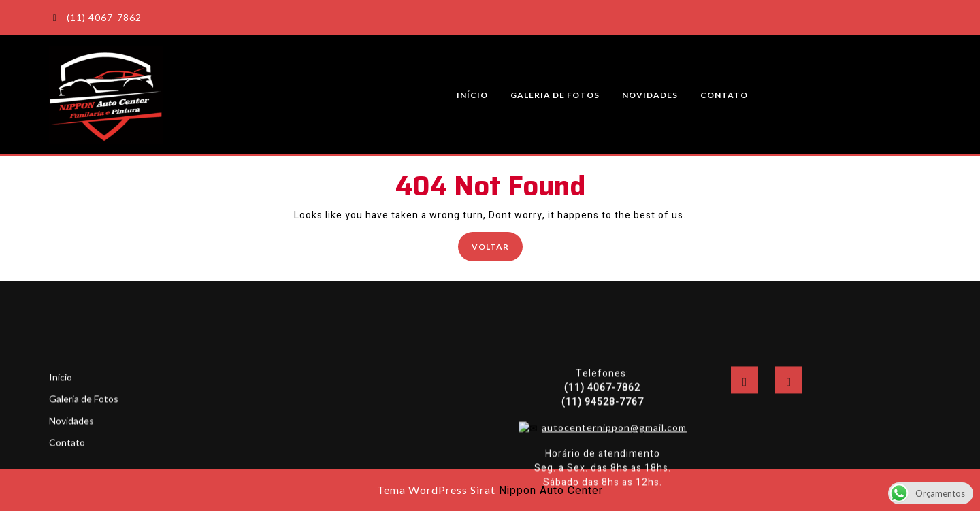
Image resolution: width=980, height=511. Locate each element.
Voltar (497, 245)
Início (472, 95)
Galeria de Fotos (555, 95)
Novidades (650, 95)
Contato (724, 95)
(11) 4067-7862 (95, 17)
